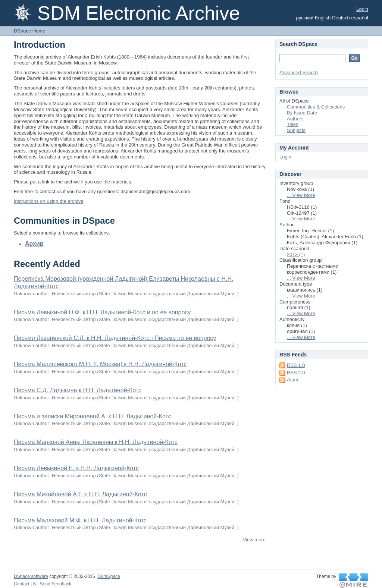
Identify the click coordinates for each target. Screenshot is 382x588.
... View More (301, 195)
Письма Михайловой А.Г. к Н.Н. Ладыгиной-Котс (80, 494)
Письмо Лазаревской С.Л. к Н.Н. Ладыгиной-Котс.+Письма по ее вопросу (115, 338)
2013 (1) (296, 254)
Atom (292, 380)
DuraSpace (109, 576)
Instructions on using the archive (48, 201)
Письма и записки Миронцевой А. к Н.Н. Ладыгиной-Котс (93, 416)
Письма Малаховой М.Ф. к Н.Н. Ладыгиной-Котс (80, 520)
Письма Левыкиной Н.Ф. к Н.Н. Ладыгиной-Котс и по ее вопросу (102, 312)
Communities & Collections (316, 107)
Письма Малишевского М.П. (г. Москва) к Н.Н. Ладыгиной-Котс (100, 364)
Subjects (296, 130)
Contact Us (25, 584)
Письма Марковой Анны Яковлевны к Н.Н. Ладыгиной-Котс (96, 442)
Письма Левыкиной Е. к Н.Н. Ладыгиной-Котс (76, 468)
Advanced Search (299, 73)
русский (305, 18)
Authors (295, 119)
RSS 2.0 (296, 373)
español (360, 18)
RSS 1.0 (296, 365)
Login (362, 9)
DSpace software (31, 576)
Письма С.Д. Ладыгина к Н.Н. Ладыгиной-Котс (78, 390)
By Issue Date (302, 113)
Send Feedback (56, 584)
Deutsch (341, 18)
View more (254, 540)
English (323, 18)
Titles (293, 124)
